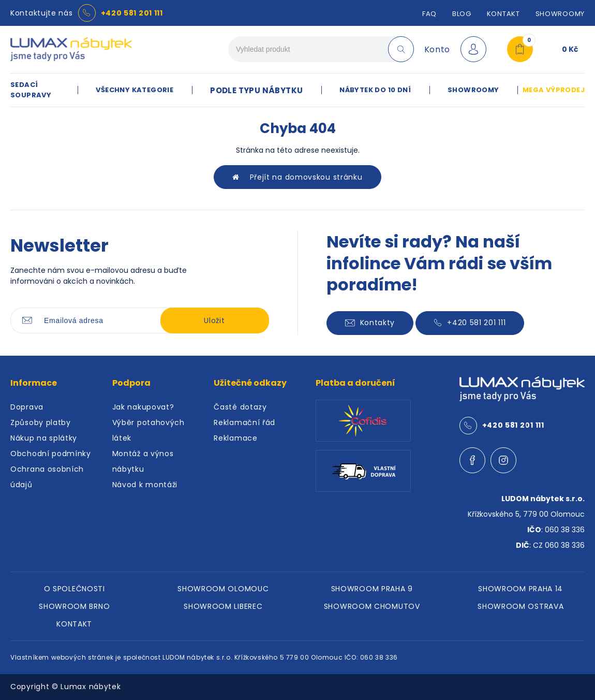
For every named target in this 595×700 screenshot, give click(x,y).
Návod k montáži (145, 485)
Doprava (27, 407)
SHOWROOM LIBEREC (223, 606)
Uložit (214, 320)
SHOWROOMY (560, 14)
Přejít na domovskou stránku (297, 177)
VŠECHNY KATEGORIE (135, 90)
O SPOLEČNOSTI (75, 589)
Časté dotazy (240, 407)
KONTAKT (74, 624)
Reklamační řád (244, 422)
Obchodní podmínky (51, 454)
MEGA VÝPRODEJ (554, 90)
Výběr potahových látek (148, 430)
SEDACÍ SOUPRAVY (31, 90)
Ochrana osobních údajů (47, 477)
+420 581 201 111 (132, 13)
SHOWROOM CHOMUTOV (372, 606)
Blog (462, 14)
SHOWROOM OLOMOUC (223, 589)
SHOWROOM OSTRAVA (520, 606)
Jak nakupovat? (143, 407)
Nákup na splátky (44, 438)
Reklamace (235, 438)
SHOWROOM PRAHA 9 (372, 589)
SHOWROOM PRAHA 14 (520, 589)
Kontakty (370, 323)
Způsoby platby (41, 422)
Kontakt (503, 14)
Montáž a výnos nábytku (143, 461)
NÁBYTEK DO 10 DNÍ (375, 90)
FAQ (429, 14)
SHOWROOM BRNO (74, 606)
